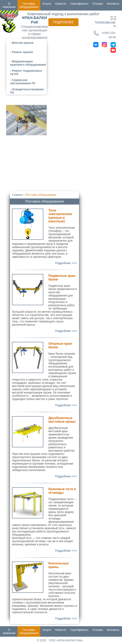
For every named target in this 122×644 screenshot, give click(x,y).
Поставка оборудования (29, 5)
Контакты (113, 4)
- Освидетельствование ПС (27, 91)
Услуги (47, 4)
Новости (61, 4)
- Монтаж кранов (22, 43)
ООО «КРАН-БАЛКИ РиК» (66, 640)
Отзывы (98, 4)
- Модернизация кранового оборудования (28, 63)
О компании (9, 5)
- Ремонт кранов (22, 52)
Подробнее (64, 22)
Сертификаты (79, 4)
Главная (17, 195)
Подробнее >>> (66, 263)
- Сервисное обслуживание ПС (23, 82)
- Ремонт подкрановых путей (26, 72)
